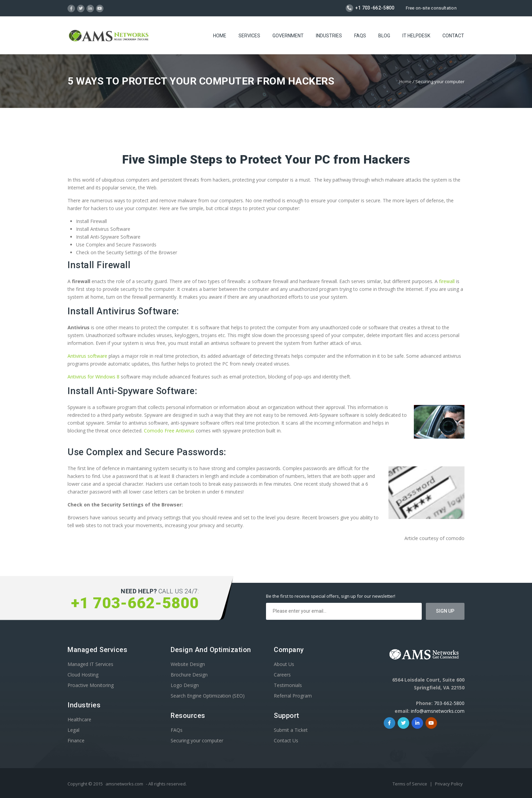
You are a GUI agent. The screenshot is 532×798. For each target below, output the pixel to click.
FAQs (360, 36)
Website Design (188, 664)
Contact (453, 36)
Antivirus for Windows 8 (93, 377)
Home (220, 36)
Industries (329, 36)
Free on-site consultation (431, 8)
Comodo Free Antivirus (169, 431)
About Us (284, 664)
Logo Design (185, 685)
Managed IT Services (90, 664)
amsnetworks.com (124, 784)
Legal (73, 730)
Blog (384, 36)
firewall (447, 281)
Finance (76, 740)
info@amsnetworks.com (438, 711)
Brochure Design (189, 675)
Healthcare (79, 719)
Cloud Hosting (83, 675)
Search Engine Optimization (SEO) (208, 696)
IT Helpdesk (416, 36)
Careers (282, 675)
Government (288, 36)
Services (249, 36)
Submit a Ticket (291, 730)
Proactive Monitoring (91, 685)
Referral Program (293, 696)
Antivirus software (87, 356)
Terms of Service (410, 784)
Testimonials (288, 685)
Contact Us (286, 740)
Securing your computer (197, 740)
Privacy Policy (449, 784)
